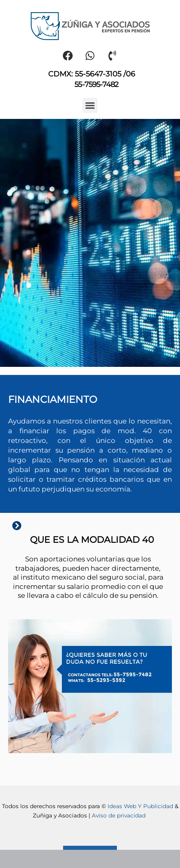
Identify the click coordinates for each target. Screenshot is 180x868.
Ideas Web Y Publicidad (140, 806)
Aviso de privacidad (120, 815)
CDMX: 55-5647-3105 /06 (92, 74)
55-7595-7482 (96, 85)
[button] (90, 106)
